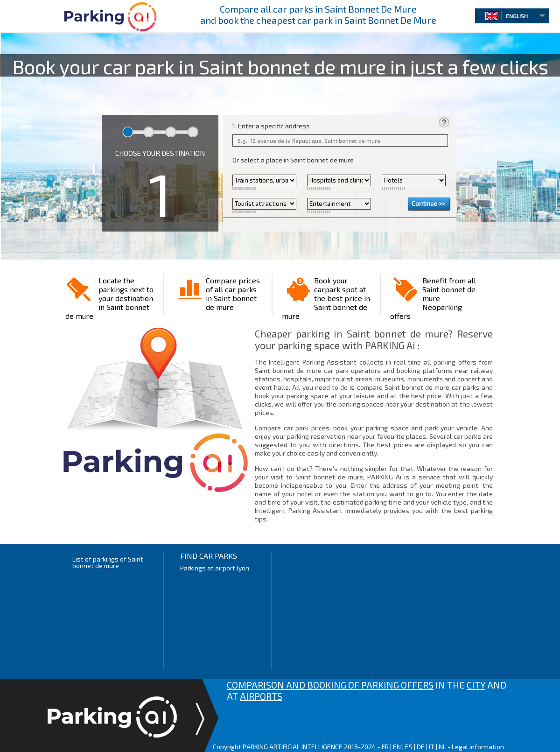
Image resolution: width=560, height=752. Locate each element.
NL (442, 747)
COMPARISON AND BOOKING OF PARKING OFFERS (330, 685)
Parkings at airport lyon (215, 568)
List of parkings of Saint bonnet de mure (108, 562)
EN (397, 747)
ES (409, 747)
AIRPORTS (261, 696)
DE (421, 747)
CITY (476, 685)
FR (385, 747)
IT (432, 747)
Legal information (478, 747)
